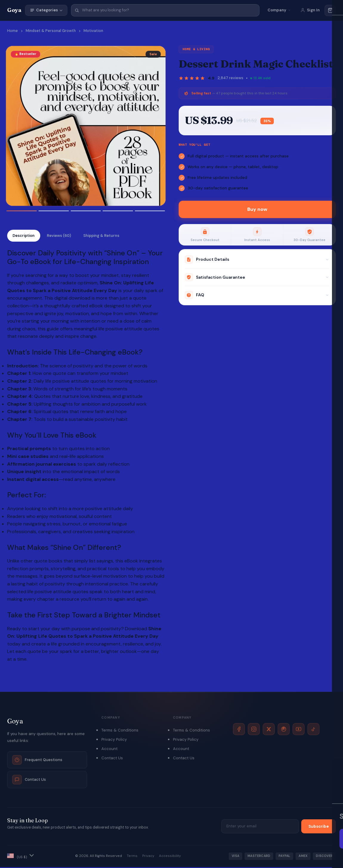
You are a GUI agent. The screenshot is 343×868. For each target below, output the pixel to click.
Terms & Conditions (120, 731)
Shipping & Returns (109, 236)
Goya (14, 10)
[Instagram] (254, 730)
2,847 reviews (230, 78)
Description (25, 236)
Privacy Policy (114, 741)
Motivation (93, 31)
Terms (132, 857)
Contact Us (29, 780)
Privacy (148, 857)
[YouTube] (299, 730)
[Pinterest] (284, 730)
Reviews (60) (63, 236)
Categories (46, 10)
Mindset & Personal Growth (51, 31)
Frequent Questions (37, 761)
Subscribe (319, 828)
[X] (269, 730)
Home (13, 31)
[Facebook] (239, 730)
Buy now (257, 209)
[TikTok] (313, 730)
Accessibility (170, 857)
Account (109, 750)
